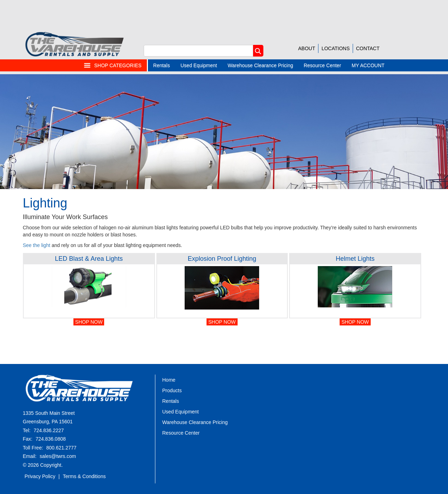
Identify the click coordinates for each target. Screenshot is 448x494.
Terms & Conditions (84, 476)
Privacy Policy (40, 476)
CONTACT (368, 48)
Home (169, 380)
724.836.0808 (51, 439)
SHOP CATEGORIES (113, 65)
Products (172, 390)
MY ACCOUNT (368, 65)
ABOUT (307, 48)
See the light (37, 245)
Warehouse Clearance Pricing (260, 65)
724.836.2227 (49, 430)
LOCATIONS (336, 48)
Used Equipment (199, 65)
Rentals (162, 65)
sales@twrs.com (58, 456)
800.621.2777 (61, 448)
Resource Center (322, 65)
